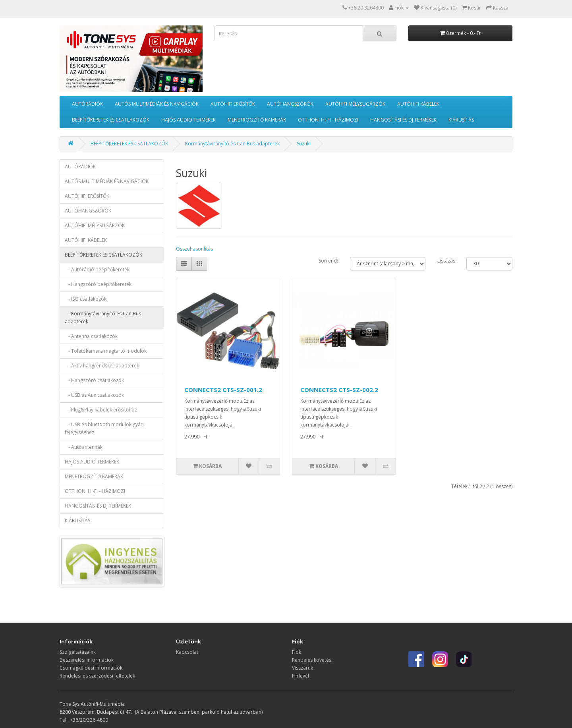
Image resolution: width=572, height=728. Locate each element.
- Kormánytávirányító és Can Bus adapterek (103, 318)
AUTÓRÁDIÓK (87, 104)
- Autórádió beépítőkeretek (97, 269)
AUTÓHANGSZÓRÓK (290, 104)
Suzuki (304, 144)
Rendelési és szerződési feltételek (97, 676)
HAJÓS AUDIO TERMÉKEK (188, 120)
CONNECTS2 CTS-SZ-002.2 (339, 390)
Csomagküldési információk (91, 668)
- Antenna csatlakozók (91, 336)
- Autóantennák (84, 447)
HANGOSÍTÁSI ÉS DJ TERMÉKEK (403, 120)
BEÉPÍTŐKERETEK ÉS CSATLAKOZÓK (111, 120)
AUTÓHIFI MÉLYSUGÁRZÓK (355, 104)
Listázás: (447, 261)
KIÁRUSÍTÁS (461, 120)
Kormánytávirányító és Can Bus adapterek (232, 144)
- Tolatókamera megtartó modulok (106, 351)
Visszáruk (302, 668)
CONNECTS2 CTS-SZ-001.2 (223, 390)
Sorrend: (328, 261)
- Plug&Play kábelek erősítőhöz (101, 410)
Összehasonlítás (194, 249)
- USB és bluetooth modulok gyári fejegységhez (104, 428)
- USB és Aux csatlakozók (94, 395)
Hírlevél (300, 676)
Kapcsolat (187, 652)
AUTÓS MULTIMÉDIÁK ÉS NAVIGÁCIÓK (157, 104)
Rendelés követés (312, 660)
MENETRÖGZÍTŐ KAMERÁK (257, 120)
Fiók (297, 652)
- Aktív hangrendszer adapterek (102, 366)
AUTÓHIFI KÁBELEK (418, 104)
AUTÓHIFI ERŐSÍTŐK (233, 104)
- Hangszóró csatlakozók (94, 380)
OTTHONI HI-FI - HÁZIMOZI (328, 120)
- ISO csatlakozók (86, 299)
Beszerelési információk (87, 660)
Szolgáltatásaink (78, 652)
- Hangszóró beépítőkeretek (98, 284)
